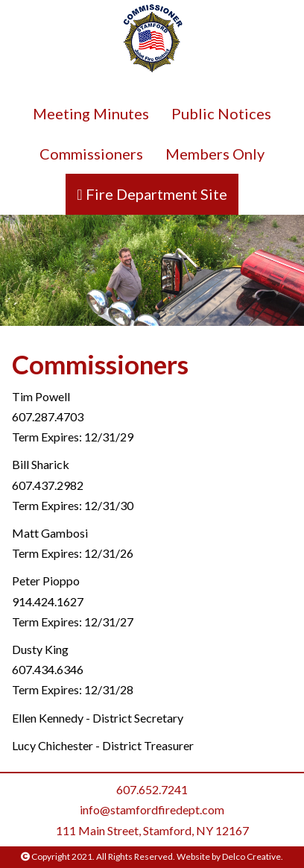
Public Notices (221, 113)
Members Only (215, 154)
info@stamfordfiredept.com (152, 809)
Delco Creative (251, 856)
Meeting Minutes (91, 113)
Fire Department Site (155, 194)
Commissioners (91, 154)
